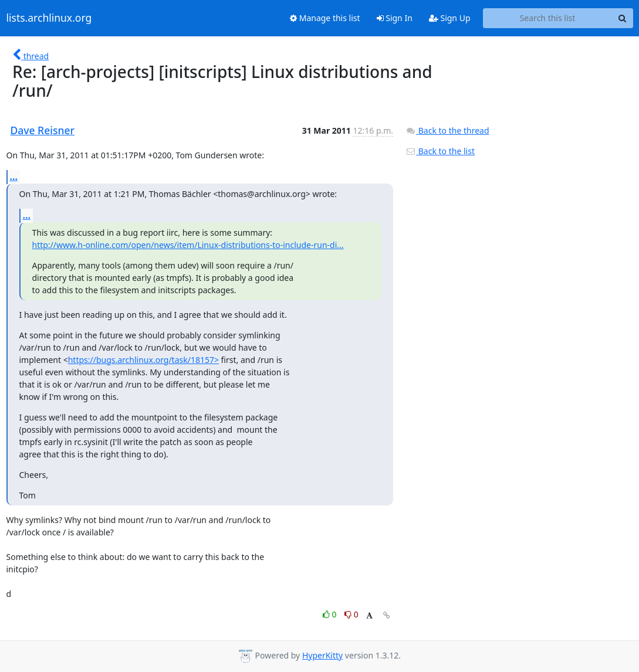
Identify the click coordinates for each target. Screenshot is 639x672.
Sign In (395, 18)
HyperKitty (322, 655)
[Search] (623, 18)
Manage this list (325, 18)
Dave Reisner (43, 130)
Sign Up (450, 18)
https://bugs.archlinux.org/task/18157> (143, 360)
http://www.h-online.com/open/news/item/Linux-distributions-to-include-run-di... (188, 245)
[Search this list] (548, 18)
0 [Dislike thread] (351, 614)
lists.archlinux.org (49, 18)
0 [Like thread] (331, 614)
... (14, 177)
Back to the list (440, 151)
